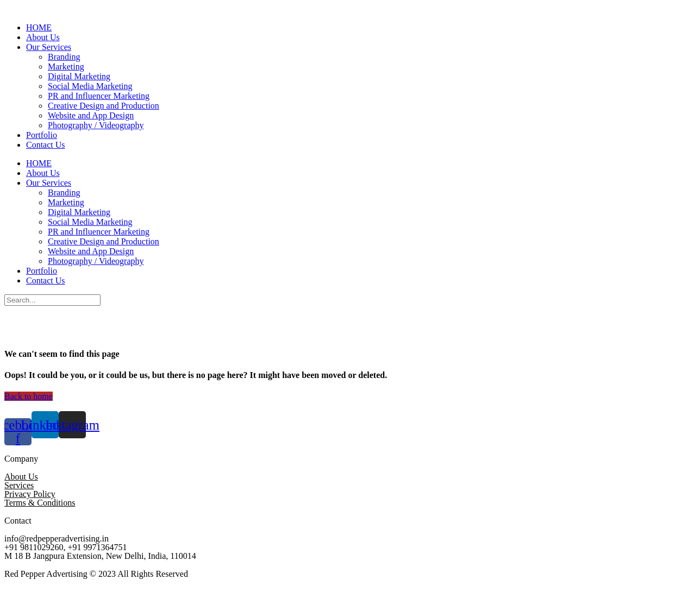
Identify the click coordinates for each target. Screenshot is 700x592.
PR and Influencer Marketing (99, 96)
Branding (64, 57)
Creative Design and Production (104, 106)
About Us (43, 37)
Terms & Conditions (40, 503)
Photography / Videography (96, 125)
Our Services (49, 47)
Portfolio (42, 135)
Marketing (66, 67)
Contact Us (46, 145)
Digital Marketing (79, 76)
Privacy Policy (30, 494)
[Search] (52, 300)
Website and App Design (91, 115)
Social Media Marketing (90, 86)
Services (19, 485)
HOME (39, 27)
